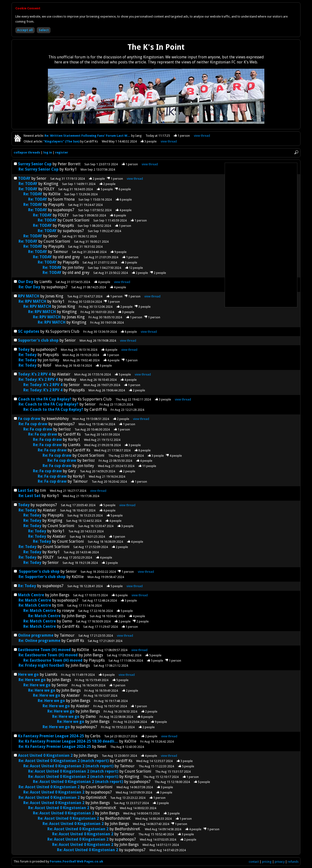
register (62, 152)
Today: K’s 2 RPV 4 (34, 374)
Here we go (28, 674)
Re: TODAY (28, 184)
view (202, 136)
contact (254, 862)
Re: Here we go (32, 680)
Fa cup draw (29, 419)
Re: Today (28, 355)
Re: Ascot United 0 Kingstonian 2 (49, 787)
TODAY (24, 178)
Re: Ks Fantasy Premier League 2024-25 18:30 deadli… (68, 741)
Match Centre (32, 595)
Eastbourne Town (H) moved (44, 650)
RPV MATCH (29, 296)
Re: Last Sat (30, 496)
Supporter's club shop (38, 340)
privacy (280, 862)
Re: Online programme (40, 641)
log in (48, 152)
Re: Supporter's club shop (42, 577)
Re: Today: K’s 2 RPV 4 (38, 379)
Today (24, 349)
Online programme (36, 635)
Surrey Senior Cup (35, 164)
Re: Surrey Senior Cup (38, 169)
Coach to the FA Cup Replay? (45, 399)
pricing (267, 862)
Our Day (26, 282)
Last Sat (26, 490)
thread (150, 164)
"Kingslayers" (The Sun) (62, 141)
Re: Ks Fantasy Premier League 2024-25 (55, 747)
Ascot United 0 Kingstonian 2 (45, 755)
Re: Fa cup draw (33, 424)
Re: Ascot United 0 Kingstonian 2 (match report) (64, 761)
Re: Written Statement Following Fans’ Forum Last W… (88, 136)
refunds (293, 862)
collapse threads (27, 152)
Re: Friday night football (42, 665)
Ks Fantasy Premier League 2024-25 (51, 736)
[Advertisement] (261, 235)
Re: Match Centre (35, 600)
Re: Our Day (30, 287)
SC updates (29, 331)
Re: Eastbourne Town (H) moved (48, 655)
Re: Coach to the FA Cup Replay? (48, 404)
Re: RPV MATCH (32, 301)
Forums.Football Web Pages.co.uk (76, 861)
